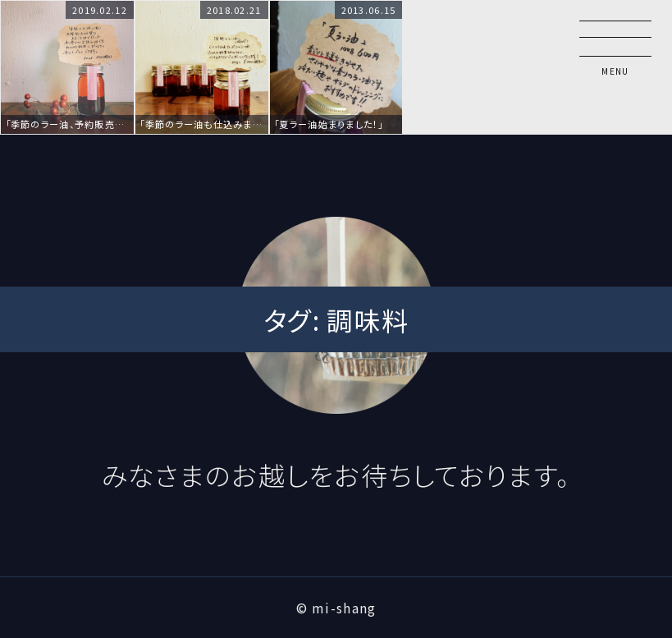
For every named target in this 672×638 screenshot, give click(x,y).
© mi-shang (336, 608)
